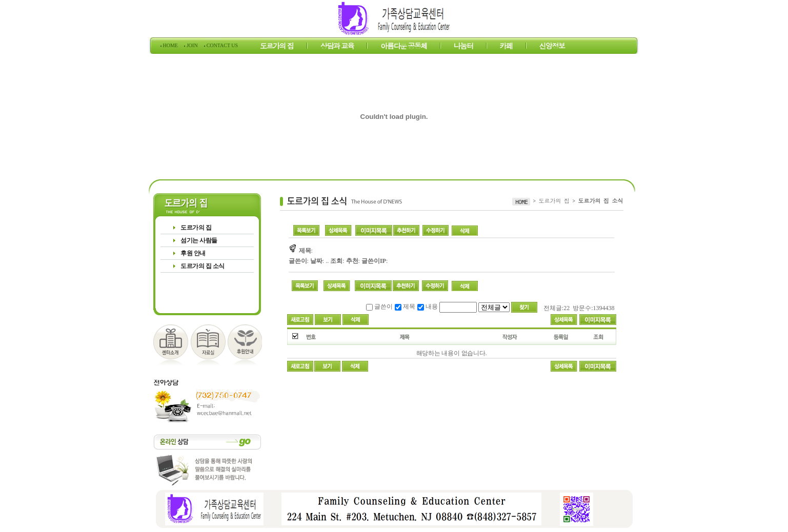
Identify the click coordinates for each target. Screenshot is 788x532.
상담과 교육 (337, 47)
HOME (170, 45)
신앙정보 (552, 47)
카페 (506, 47)
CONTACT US (221, 45)
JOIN (192, 45)
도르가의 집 (277, 47)
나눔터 (463, 47)
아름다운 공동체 (404, 47)
